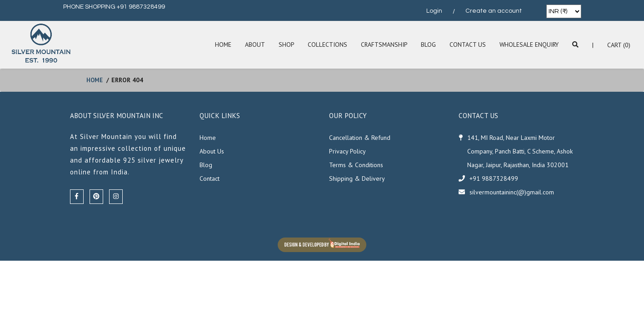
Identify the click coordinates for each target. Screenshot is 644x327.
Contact (210, 178)
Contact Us (466, 45)
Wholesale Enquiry (528, 45)
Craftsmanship (382, 45)
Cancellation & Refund (360, 138)
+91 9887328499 (494, 178)
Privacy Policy (347, 151)
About (252, 45)
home (95, 80)
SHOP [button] (283, 45)
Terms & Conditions (356, 165)
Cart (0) (619, 45)
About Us (212, 151)
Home (220, 45)
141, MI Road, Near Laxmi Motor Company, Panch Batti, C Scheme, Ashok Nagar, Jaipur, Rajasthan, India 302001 (520, 151)
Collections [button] (325, 45)
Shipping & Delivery (357, 178)
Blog (427, 45)
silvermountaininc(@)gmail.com (512, 192)
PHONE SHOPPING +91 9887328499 (114, 7)
